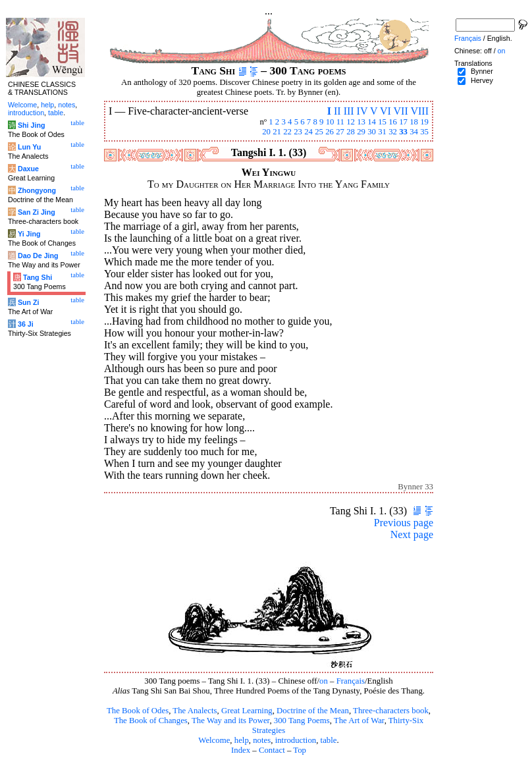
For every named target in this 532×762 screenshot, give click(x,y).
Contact (272, 750)
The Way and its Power (230, 721)
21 (277, 132)
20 (266, 132)
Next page (412, 534)
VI (386, 111)
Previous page (404, 523)
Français (351, 681)
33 (403, 132)
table (329, 740)
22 (287, 132)
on (324, 681)
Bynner (482, 71)
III (349, 111)
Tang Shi (38, 277)
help (242, 740)
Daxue (28, 169)
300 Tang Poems (302, 721)
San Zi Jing (37, 212)
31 (382, 132)
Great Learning (247, 711)
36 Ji (26, 324)
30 (372, 132)
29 (361, 132)
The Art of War (359, 721)
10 (330, 122)
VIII (419, 111)
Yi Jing (29, 234)
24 (308, 132)
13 (361, 122)
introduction (296, 740)
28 (351, 132)
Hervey (482, 80)
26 (330, 132)
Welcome (214, 740)
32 (393, 132)
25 (319, 132)
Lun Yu (29, 147)
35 (424, 132)
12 (351, 122)
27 (340, 132)
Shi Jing (31, 125)
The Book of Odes (138, 711)
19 (424, 122)
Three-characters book (391, 711)
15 (382, 122)
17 (403, 122)
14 (372, 122)
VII (401, 111)
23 (298, 132)
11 (340, 122)
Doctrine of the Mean (313, 711)
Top (300, 750)
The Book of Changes (151, 721)
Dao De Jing (38, 256)
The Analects (195, 711)
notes (262, 740)
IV (362, 111)
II (337, 111)
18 (414, 122)
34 (414, 132)
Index (241, 750)
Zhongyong (37, 190)
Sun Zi (29, 302)
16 (393, 122)
